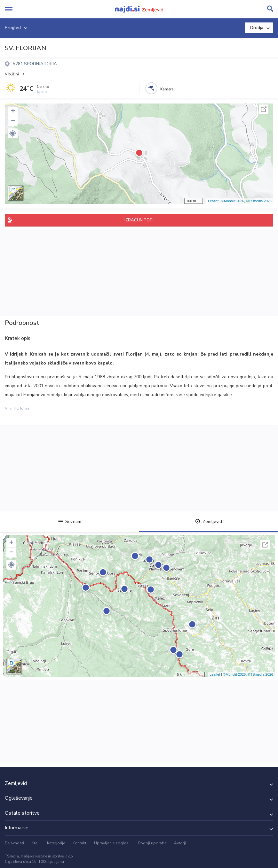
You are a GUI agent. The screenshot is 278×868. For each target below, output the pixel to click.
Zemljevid (209, 522)
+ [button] (13, 111)
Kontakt (79, 843)
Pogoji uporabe (152, 843)
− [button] (13, 121)
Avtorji (180, 843)
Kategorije (56, 843)
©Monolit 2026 (233, 201)
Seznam (70, 522)
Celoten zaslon (264, 109)
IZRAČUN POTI (139, 220)
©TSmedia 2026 (259, 201)
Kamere (167, 89)
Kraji (36, 843)
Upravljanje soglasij (112, 843)
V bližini (12, 74)
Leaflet (213, 201)
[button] (13, 133)
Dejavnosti (14, 843)
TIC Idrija (21, 408)
